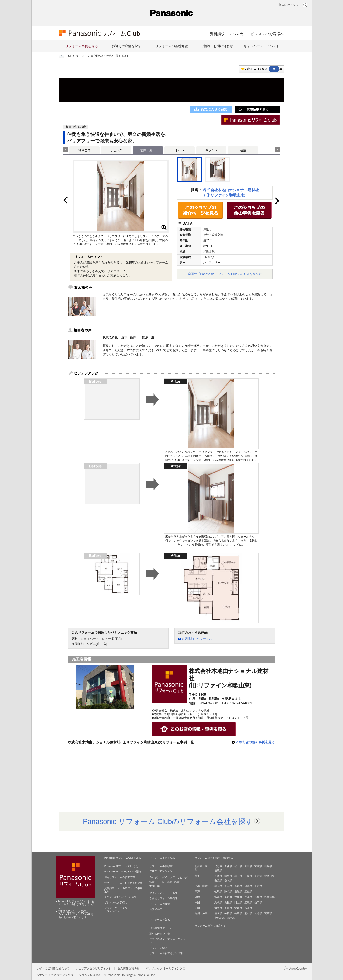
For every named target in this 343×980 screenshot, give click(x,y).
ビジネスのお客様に (116, 902)
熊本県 (248, 913)
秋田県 (238, 866)
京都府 (228, 897)
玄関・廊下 (156, 886)
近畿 (197, 897)
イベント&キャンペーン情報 (120, 897)
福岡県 (218, 913)
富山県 (228, 886)
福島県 (218, 870)
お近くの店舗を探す (127, 46)
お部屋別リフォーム (161, 928)
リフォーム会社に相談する (210, 926)
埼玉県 (238, 876)
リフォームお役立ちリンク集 (166, 953)
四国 (197, 908)
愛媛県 (238, 908)
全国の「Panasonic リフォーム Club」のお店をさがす (225, 274)
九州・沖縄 (201, 913)
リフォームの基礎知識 (172, 46)
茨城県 (218, 876)
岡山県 (238, 902)
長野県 (258, 886)
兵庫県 (248, 897)
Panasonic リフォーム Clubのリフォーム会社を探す (168, 821)
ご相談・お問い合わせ (217, 46)
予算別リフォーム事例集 (164, 898)
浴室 (243, 150)
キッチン (211, 150)
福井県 (248, 886)
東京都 (258, 876)
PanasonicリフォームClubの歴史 (123, 872)
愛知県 (238, 891)
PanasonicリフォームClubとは (121, 866)
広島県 (248, 902)
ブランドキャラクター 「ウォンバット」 (117, 910)
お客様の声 (156, 909)
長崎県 (238, 913)
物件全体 (84, 150)
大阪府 (238, 897)
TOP (69, 56)
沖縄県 (231, 918)
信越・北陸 (201, 886)
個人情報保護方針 (129, 968)
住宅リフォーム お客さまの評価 (123, 883)
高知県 (248, 908)
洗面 (170, 882)
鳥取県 (218, 902)
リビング (116, 150)
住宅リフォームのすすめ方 (120, 877)
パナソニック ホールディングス (166, 968)
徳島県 (218, 908)
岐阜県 (218, 891)
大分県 (258, 913)
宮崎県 (268, 913)
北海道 (218, 866)
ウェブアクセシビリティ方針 (94, 968)
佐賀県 (228, 913)
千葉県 (248, 876)
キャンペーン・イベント (262, 46)
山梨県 (218, 880)
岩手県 (248, 866)
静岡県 (228, 891)
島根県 (228, 902)
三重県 (248, 891)
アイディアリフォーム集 (164, 893)
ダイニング (168, 877)
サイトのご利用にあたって (53, 968)
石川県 (238, 886)
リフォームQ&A (158, 948)
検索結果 (112, 56)
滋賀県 (218, 897)
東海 (197, 891)
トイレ (180, 150)
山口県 (258, 902)
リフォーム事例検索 (89, 56)
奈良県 (258, 897)
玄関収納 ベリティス (197, 639)
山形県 (268, 866)
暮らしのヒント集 (160, 934)
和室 (177, 882)
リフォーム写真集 (160, 904)
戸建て (153, 871)
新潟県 (218, 886)
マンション (166, 871)
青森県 (228, 866)
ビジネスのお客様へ (267, 34)
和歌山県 (270, 897)
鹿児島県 (219, 918)
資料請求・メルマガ (227, 34)
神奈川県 (270, 876)
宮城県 (258, 866)
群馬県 (228, 876)
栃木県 (228, 880)
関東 (197, 876)
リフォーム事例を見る (82, 46)
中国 (197, 902)
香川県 (228, 908)
